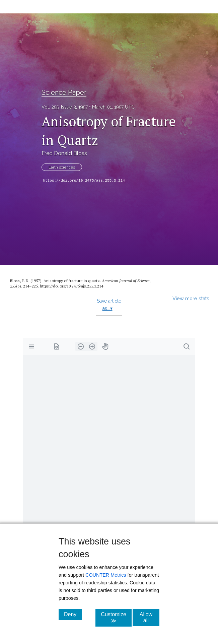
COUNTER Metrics (106, 575)
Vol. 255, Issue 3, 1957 (65, 107)
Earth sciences (62, 167)
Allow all (150, 617)
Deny (73, 614)
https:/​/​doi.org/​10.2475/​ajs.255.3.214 (71, 286)
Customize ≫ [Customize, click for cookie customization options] (116, 618)
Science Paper (64, 92)
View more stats (191, 298)
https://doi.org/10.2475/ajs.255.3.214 (84, 181)
